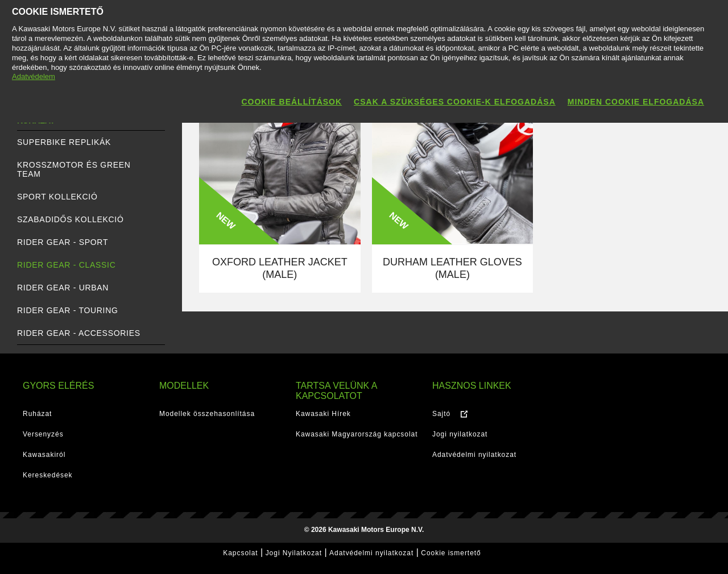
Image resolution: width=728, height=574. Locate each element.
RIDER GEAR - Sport (63, 242)
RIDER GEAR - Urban (63, 288)
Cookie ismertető (451, 553)
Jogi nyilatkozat (460, 434)
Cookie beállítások (291, 102)
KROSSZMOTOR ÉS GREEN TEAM (74, 169)
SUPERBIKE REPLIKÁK (64, 142)
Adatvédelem (34, 76)
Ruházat (37, 414)
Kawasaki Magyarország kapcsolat (357, 434)
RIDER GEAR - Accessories (79, 333)
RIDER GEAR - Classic (66, 265)
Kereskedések (48, 475)
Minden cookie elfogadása (636, 102)
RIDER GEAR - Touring (68, 310)
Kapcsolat (240, 553)
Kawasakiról (44, 455)
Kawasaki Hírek (323, 414)
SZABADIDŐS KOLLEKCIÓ (71, 219)
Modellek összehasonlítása (207, 414)
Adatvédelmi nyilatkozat (474, 455)
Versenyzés (43, 434)
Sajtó (441, 414)
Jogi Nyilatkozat (294, 553)
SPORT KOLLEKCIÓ (57, 197)
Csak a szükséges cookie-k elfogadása (455, 102)
